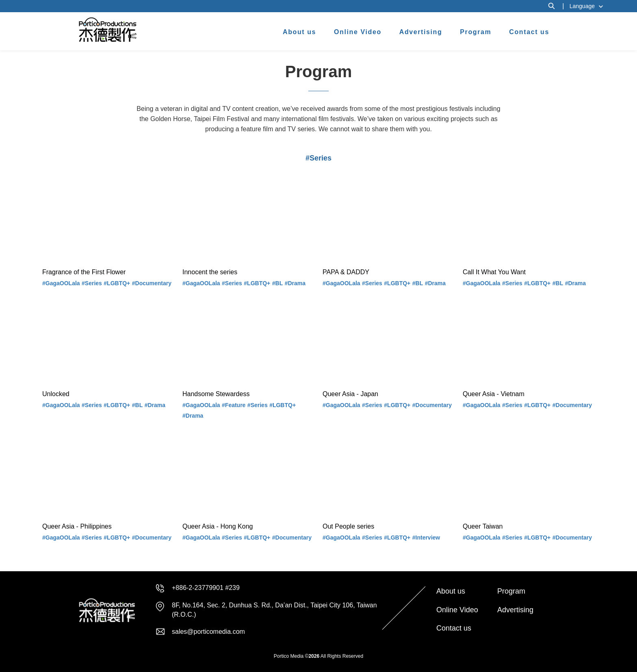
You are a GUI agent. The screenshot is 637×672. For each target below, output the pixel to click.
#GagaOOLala (61, 283)
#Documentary (152, 283)
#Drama (295, 283)
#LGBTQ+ (117, 283)
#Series (92, 283)
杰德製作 (108, 30)
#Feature (234, 405)
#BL (277, 283)
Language (582, 6)
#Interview (426, 538)
